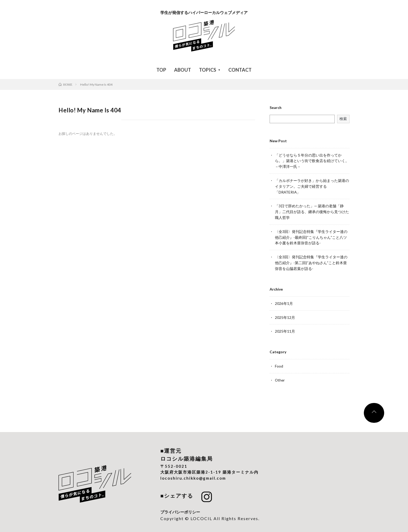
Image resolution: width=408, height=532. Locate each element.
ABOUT (183, 70)
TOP (161, 70)
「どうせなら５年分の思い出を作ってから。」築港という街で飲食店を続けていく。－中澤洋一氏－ (312, 161)
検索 (343, 119)
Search (276, 108)
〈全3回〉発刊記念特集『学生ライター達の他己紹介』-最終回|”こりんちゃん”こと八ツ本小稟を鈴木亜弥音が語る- (311, 235)
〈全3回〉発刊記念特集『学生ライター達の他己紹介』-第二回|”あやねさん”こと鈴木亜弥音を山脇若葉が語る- (311, 260)
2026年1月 (284, 300)
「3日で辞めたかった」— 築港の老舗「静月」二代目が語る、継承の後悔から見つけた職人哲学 (312, 210)
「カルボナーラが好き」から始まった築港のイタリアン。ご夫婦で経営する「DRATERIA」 (312, 185)
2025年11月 (285, 328)
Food (279, 362)
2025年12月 (285, 314)
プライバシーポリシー (180, 508)
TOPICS (208, 70)
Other (280, 376)
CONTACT (240, 70)
